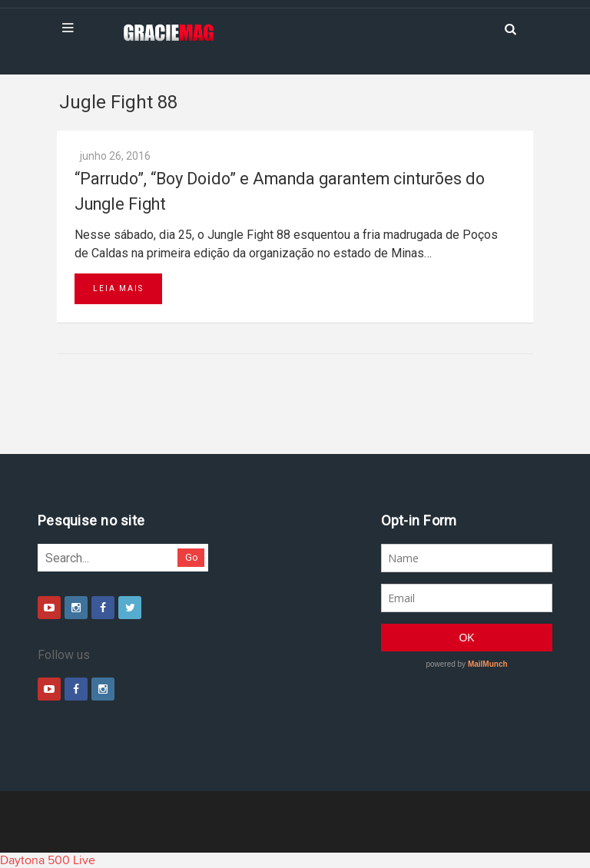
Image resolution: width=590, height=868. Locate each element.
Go (192, 557)
